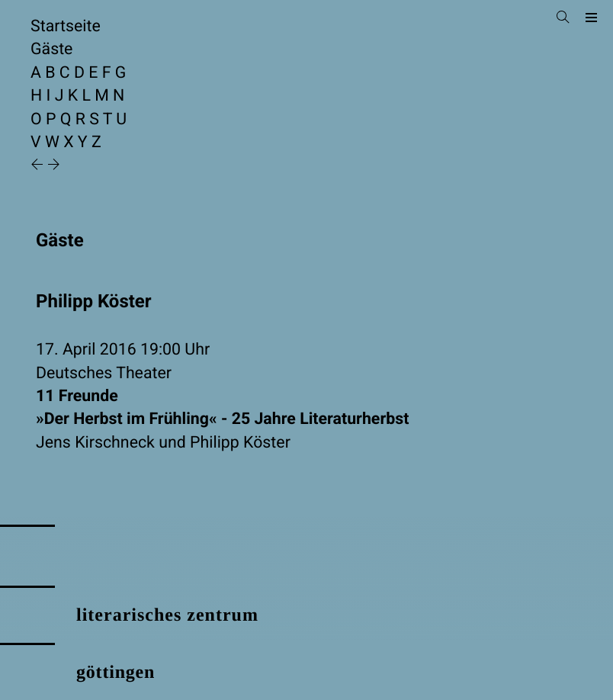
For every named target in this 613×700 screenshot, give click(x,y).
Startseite (66, 26)
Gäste (51, 49)
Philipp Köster (240, 443)
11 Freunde (306, 409)
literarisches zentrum (167, 615)
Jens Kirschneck (95, 443)
